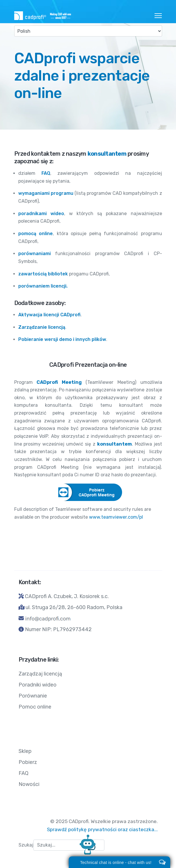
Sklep (25, 751)
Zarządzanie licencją (42, 327)
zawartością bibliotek (43, 274)
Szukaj (26, 845)
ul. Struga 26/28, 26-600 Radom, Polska (74, 607)
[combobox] (69, 845)
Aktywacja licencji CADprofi (49, 315)
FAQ (46, 173)
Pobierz (28, 762)
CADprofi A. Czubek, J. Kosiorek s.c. (67, 596)
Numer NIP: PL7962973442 (58, 629)
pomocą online (36, 234)
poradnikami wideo (41, 214)
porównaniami (35, 254)
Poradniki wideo (38, 685)
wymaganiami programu (46, 193)
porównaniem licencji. (43, 286)
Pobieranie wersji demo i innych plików (62, 339)
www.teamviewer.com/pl (116, 517)
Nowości (29, 784)
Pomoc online (35, 707)
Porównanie (33, 696)
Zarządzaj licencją (40, 674)
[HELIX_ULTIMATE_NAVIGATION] (158, 16)
